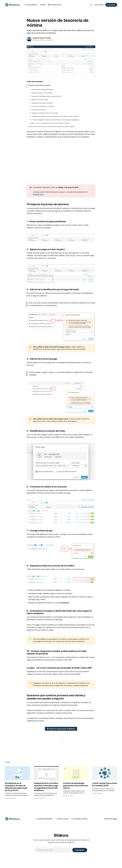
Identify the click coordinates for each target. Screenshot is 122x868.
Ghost (115, 819)
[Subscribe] (80, 850)
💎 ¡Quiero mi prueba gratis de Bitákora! (61, 729)
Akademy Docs (38, 194)
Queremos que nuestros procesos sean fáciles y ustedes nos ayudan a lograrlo (51, 126)
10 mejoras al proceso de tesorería (39, 85)
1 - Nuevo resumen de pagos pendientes (42, 89)
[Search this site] (91, 5)
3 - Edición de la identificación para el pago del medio (45, 96)
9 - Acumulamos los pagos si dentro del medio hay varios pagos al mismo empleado (54, 116)
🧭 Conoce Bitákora (30, 5)
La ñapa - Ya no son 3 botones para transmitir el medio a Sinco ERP (50, 123)
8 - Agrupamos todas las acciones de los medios (44, 113)
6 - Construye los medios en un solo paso (42, 106)
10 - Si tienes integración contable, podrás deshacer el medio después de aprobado (54, 120)
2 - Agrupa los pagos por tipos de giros (41, 93)
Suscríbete (111, 5)
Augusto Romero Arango (42, 38)
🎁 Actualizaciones (55, 5)
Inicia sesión (99, 5)
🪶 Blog (43, 5)
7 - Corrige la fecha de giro (38, 110)
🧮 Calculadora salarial (79, 819)
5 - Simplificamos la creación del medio (41, 103)
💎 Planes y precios (62, 819)
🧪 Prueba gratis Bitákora (44, 819)
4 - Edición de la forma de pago (39, 100)
